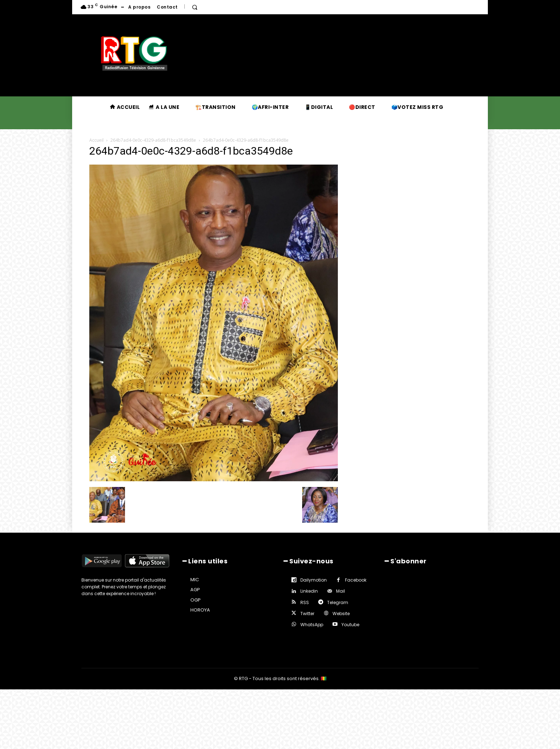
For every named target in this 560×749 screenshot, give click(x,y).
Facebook (356, 580)
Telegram (338, 602)
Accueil (96, 140)
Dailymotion (314, 580)
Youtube (350, 625)
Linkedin (309, 591)
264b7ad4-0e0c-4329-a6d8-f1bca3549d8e (153, 140)
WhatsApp (312, 625)
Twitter (307, 614)
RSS (305, 602)
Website (341, 614)
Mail (341, 591)
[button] (195, 7)
